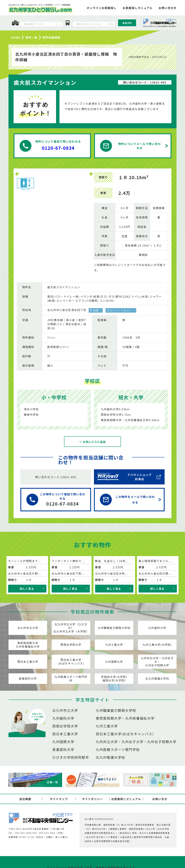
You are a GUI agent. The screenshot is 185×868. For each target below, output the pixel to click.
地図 (96, 310)
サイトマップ (59, 799)
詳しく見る (27, 589)
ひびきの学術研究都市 (71, 757)
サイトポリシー (92, 799)
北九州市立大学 (28, 628)
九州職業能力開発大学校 (114, 628)
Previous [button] (17, 174)
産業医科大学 (28, 678)
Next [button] (91, 174)
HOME (16, 37)
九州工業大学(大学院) (157, 645)
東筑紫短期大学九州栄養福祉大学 (28, 645)
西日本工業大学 (28, 662)
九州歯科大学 (157, 628)
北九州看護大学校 (157, 678)
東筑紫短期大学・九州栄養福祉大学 (125, 718)
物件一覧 (32, 37)
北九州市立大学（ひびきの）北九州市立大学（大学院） (71, 628)
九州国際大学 (114, 662)
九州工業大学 (114, 645)
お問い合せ (160, 799)
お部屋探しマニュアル (126, 799)
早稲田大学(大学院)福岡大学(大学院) (114, 679)
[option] (54, 172)
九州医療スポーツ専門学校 (71, 679)
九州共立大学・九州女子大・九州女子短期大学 (157, 662)
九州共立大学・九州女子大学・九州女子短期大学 (136, 742)
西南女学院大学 (71, 645)
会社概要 (25, 799)
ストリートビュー (121, 310)
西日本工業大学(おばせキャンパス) (71, 662)
